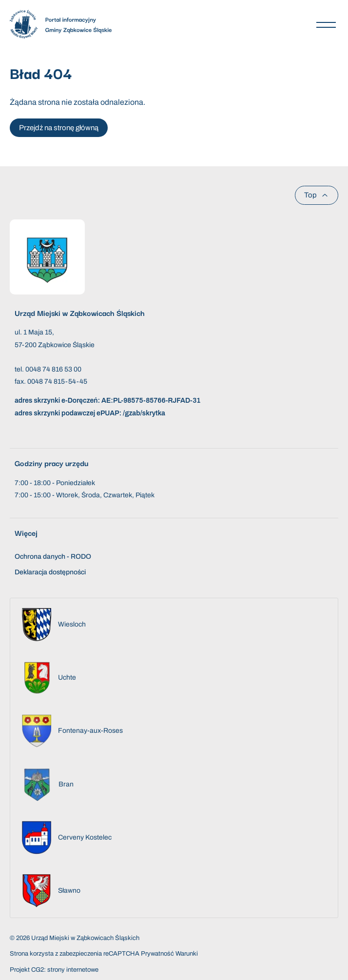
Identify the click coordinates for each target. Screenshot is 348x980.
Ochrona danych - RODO (53, 557)
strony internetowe (73, 970)
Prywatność (157, 954)
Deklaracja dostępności (50, 572)
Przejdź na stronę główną (59, 128)
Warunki (187, 954)
